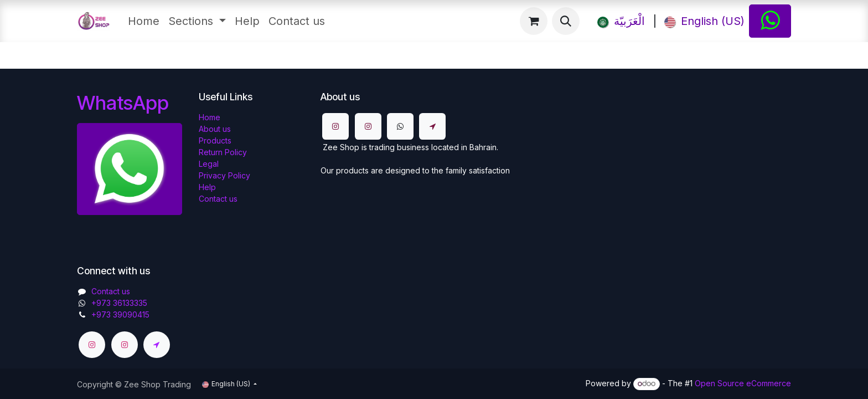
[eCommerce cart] (534, 21)
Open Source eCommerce (743, 383)
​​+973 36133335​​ (119, 303)
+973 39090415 (120, 314)
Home (210, 117)
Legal (209, 164)
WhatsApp (123, 103)
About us (215, 129)
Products (215, 140)
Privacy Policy (224, 175)
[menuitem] (144, 21)
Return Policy (223, 152)
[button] (566, 21)
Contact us (218, 199)
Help (207, 187)
